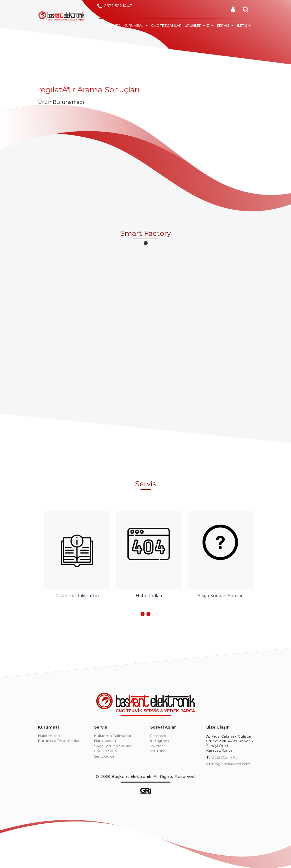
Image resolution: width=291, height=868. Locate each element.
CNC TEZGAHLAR (166, 26)
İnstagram (160, 741)
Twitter (157, 746)
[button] (146, 243)
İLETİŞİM (244, 26)
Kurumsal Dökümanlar (59, 741)
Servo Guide (104, 757)
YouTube (158, 751)
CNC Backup (105, 751)
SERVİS (223, 26)
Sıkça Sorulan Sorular (113, 746)
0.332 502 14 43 (224, 757)
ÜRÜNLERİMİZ (197, 26)
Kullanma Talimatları (113, 736)
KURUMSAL (134, 26)
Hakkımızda (49, 736)
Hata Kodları (105, 741)
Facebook (158, 736)
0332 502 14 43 (115, 6)
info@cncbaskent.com (231, 764)
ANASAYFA (111, 26)
